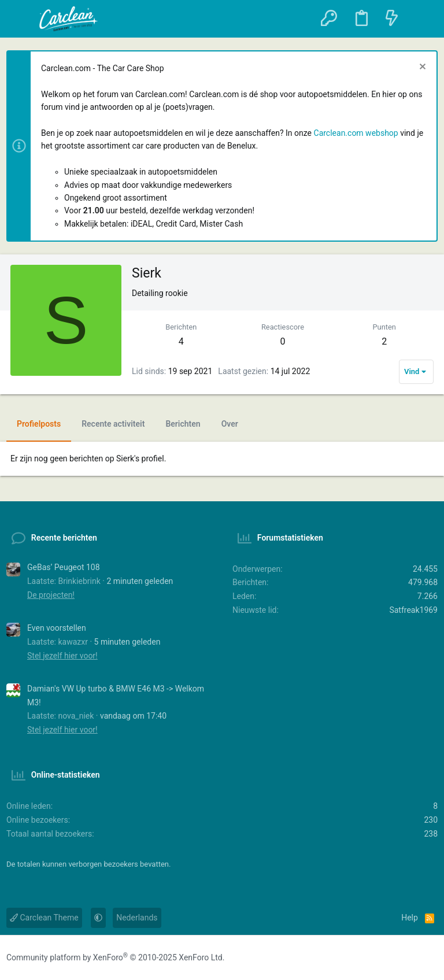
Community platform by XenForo (115, 957)
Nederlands (137, 918)
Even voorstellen (57, 628)
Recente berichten (64, 538)
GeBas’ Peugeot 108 (64, 567)
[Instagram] (406, 958)
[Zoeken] (421, 19)
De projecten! (51, 595)
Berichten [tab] (183, 424)
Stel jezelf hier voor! (62, 656)
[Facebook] (383, 958)
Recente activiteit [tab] (113, 424)
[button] (21, 19)
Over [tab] (230, 424)
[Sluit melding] (421, 68)
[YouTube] (430, 958)
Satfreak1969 (413, 610)
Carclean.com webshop (356, 133)
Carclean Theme (44, 918)
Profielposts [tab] (39, 424)
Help (410, 918)
